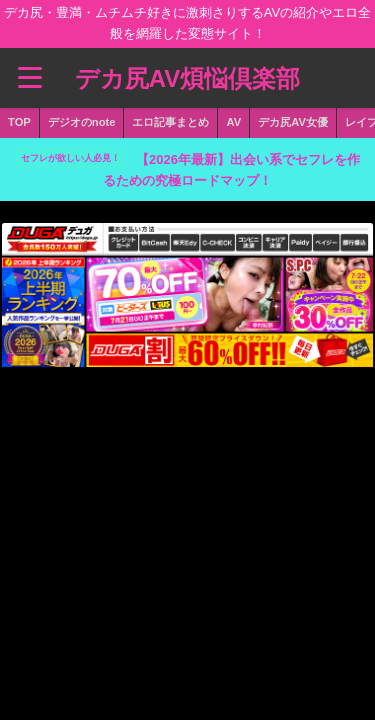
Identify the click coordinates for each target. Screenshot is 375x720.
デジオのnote (82, 122)
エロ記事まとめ (170, 122)
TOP (19, 122)
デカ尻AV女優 (293, 122)
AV (233, 122)
